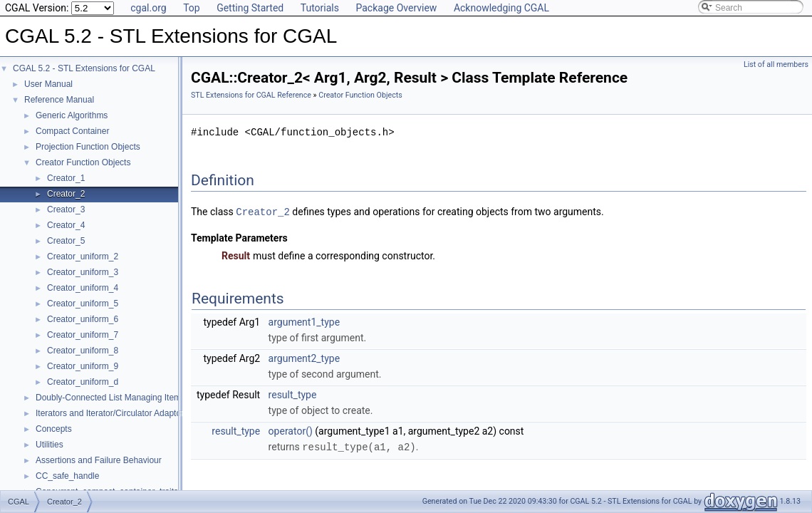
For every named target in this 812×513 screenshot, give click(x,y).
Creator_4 (66, 225)
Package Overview (396, 8)
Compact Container (72, 131)
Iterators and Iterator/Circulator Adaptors (112, 413)
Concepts (54, 429)
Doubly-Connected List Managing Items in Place (127, 398)
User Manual (48, 84)
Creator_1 (66, 178)
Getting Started (250, 8)
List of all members (776, 64)
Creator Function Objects (83, 162)
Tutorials (320, 8)
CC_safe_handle (67, 476)
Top (192, 8)
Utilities (50, 445)
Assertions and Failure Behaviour (99, 460)
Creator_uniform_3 (83, 272)
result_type (293, 394)
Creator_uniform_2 (83, 256)
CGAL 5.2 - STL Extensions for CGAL (84, 68)
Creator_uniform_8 (83, 351)
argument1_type (304, 321)
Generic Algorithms (72, 115)
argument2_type (304, 358)
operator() (291, 430)
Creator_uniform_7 (83, 335)
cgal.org (148, 8)
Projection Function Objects (88, 147)
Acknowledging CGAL (501, 8)
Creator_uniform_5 (83, 304)
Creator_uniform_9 (83, 366)
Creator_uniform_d (83, 382)
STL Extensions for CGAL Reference (251, 95)
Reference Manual (59, 100)
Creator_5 (66, 241)
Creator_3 (66, 209)
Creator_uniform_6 (83, 319)
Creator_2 (66, 194)
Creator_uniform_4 (83, 288)
